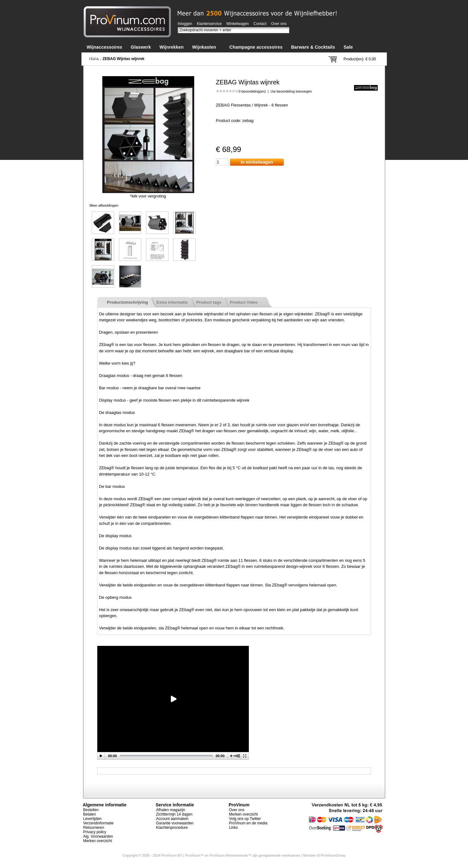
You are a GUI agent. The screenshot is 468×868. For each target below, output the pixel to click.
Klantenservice (209, 24)
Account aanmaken (172, 819)
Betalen (90, 814)
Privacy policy (95, 832)
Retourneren (94, 828)
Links (233, 828)
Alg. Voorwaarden (98, 836)
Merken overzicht (97, 841)
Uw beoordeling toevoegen (291, 91)
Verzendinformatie (98, 823)
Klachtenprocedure (172, 828)
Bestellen (91, 810)
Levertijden (92, 819)
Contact (260, 24)
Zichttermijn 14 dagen (174, 814)
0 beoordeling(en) (252, 91)
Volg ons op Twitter (245, 819)
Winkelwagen (238, 24)
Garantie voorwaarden (175, 823)
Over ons (279, 24)
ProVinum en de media (248, 823)
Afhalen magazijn (171, 810)
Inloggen (185, 24)
